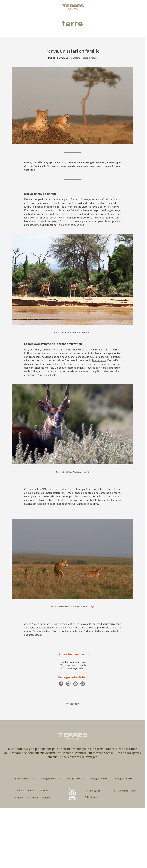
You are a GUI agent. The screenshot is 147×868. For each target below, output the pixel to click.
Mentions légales (92, 791)
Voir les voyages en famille (73, 665)
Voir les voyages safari (73, 668)
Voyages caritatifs (99, 778)
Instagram (33, 798)
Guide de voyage (92, 797)
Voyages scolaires (123, 778)
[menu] (139, 7)
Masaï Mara (99, 360)
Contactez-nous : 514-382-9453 (32, 790)
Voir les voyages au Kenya (73, 662)
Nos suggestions (48, 779)
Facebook (19, 798)
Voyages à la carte (75, 778)
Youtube (46, 798)
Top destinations (21, 779)
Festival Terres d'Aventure (126, 791)
